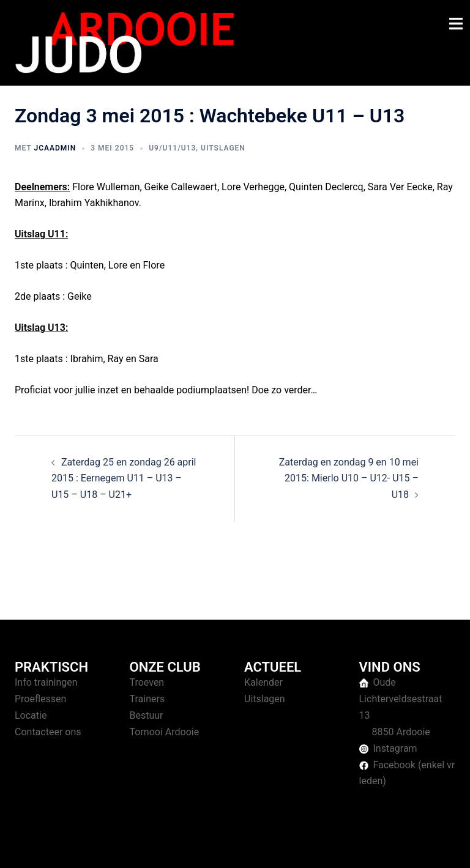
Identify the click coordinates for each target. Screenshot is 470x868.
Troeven (147, 682)
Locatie (31, 715)
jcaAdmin (55, 148)
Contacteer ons (48, 732)
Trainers (147, 699)
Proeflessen (40, 699)
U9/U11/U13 (172, 148)
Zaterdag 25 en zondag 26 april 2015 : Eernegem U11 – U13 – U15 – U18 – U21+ (124, 479)
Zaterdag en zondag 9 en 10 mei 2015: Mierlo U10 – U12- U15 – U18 (349, 479)
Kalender (263, 682)
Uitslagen (223, 148)
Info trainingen (46, 682)
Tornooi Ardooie (165, 732)
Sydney (252, 846)
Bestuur (147, 715)
